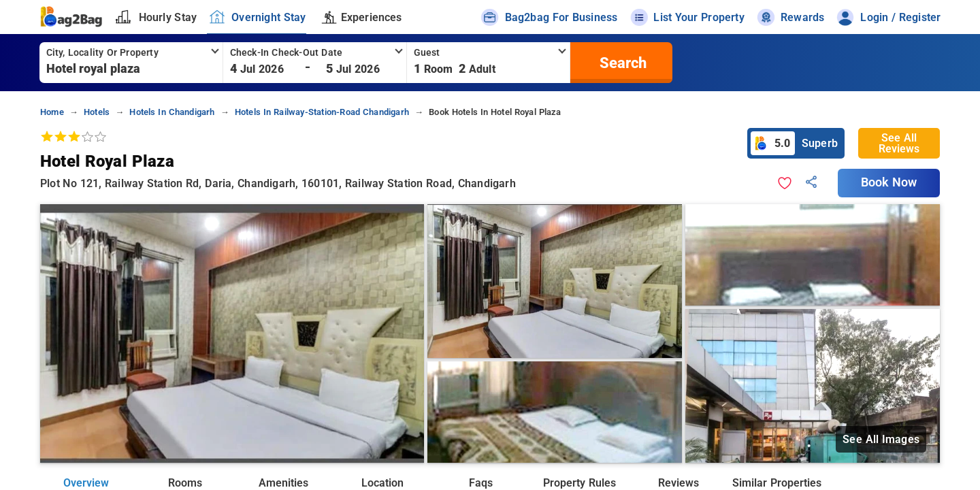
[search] (621, 63)
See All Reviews (899, 143)
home (52, 112)
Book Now (889, 182)
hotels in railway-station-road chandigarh (322, 112)
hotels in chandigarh (172, 112)
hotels (97, 112)
